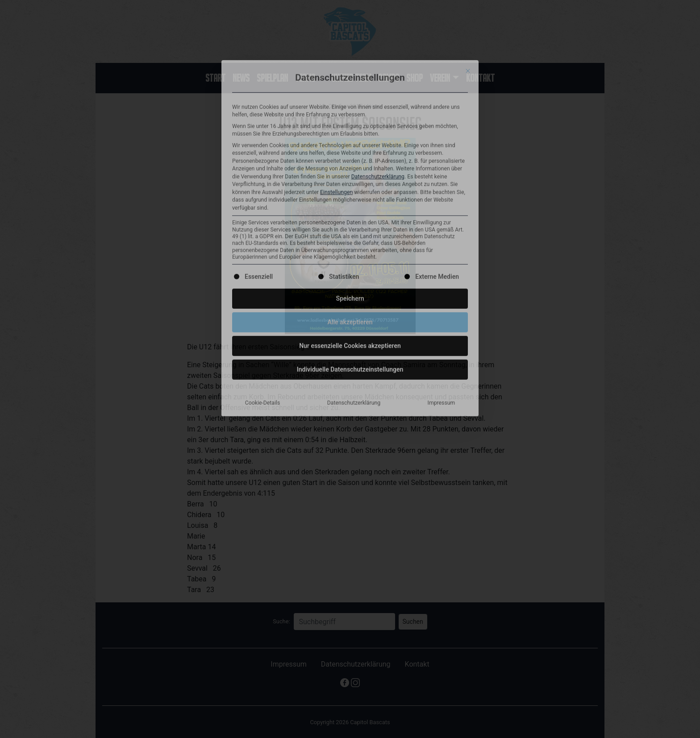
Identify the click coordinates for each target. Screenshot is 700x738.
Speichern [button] (350, 128)
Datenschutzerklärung (378, 6)
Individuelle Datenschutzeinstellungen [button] (350, 199)
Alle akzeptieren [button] (350, 151)
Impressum (442, 232)
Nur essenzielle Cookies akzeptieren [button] (350, 175)
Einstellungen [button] (336, 21)
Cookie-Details (263, 232)
